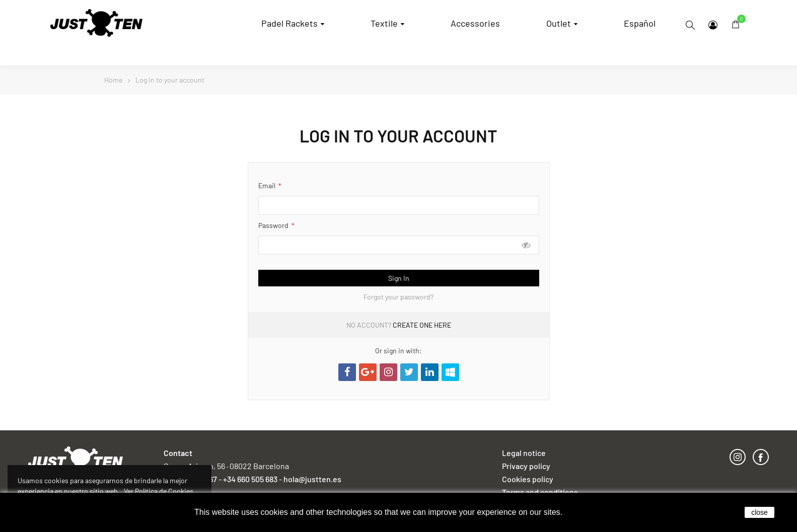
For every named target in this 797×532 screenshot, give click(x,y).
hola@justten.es (312, 479)
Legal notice (524, 453)
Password (274, 225)
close (759, 512)
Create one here (422, 325)
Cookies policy (528, 479)
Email (268, 185)
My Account (713, 25)
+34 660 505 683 (250, 479)
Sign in (399, 278)
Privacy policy (526, 466)
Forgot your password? (398, 297)
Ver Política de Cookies (159, 491)
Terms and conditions (540, 492)
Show (527, 245)
